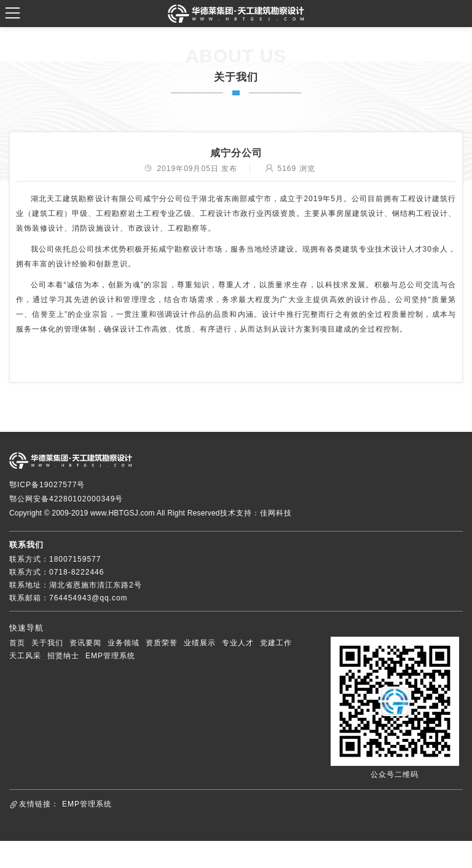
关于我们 (47, 643)
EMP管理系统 (110, 656)
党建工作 (276, 643)
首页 (17, 643)
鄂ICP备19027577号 (47, 485)
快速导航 (26, 628)
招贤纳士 (63, 656)
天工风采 (25, 656)
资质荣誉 (162, 643)
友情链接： (39, 804)
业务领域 (124, 643)
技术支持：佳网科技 (256, 513)
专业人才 (238, 643)
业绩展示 (200, 643)
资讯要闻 (85, 643)
